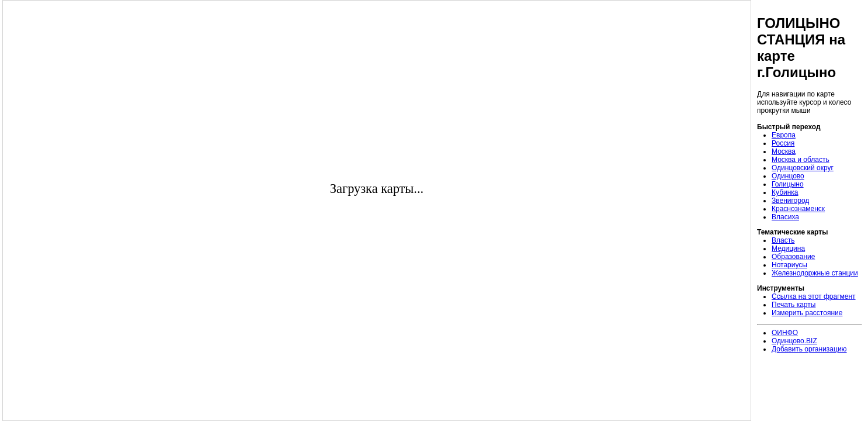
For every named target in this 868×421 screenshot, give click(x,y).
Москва (784, 151)
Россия (783, 143)
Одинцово (788, 176)
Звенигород (790, 201)
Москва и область (801, 160)
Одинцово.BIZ (794, 341)
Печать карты (794, 305)
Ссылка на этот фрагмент (814, 296)
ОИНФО (785, 333)
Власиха (785, 217)
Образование (793, 257)
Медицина (788, 249)
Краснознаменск (798, 209)
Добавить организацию (809, 349)
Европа (784, 135)
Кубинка (785, 192)
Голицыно (788, 184)
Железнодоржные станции (815, 273)
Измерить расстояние (807, 313)
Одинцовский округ (803, 168)
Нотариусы (789, 265)
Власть (783, 240)
